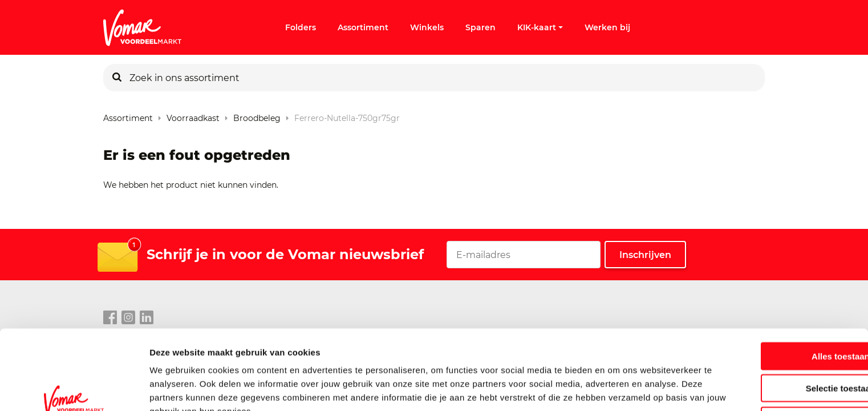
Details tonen (616, 388)
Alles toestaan (773, 297)
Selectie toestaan (773, 329)
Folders (301, 27)
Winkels (427, 27)
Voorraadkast (193, 116)
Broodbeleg (257, 116)
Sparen (480, 27)
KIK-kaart (540, 27)
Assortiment (363, 27)
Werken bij (607, 27)
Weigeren (772, 361)
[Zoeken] (117, 78)
